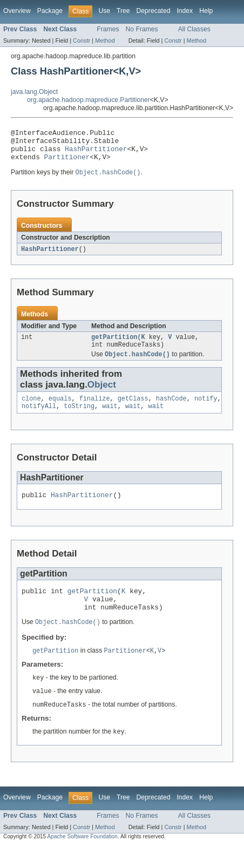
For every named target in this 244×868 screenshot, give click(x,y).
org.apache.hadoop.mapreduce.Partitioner (89, 100)
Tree (123, 11)
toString (79, 418)
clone (31, 410)
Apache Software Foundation (82, 859)
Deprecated (154, 11)
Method (105, 40)
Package (50, 11)
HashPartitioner (96, 153)
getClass (133, 410)
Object (102, 395)
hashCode (171, 410)
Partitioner (67, 163)
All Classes (194, 29)
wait (110, 418)
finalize (95, 410)
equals (60, 410)
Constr (82, 40)
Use (104, 11)
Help (206, 11)
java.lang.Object (34, 92)
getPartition (114, 345)
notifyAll (39, 418)
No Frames (142, 29)
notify (206, 410)
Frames (108, 29)
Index (185, 11)
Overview (17, 11)
